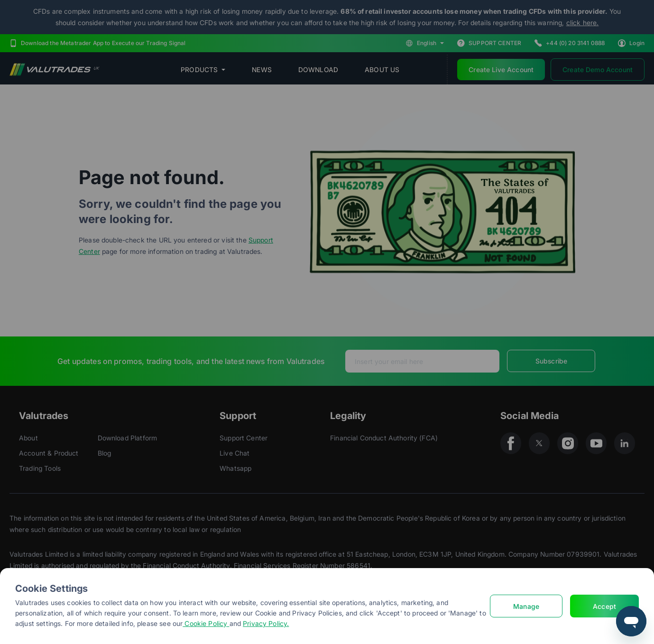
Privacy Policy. (266, 623)
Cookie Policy (206, 623)
